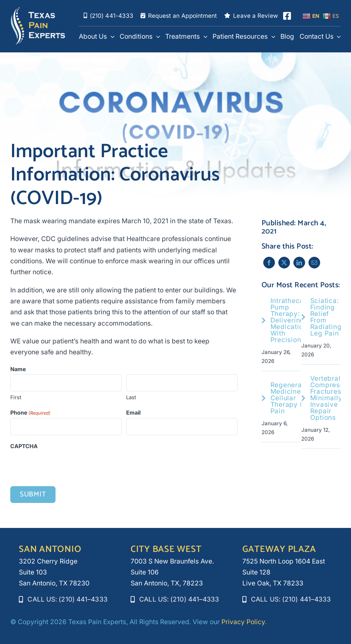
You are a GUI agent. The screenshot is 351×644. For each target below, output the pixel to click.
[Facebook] (268, 263)
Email (133, 413)
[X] (283, 263)
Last (131, 398)
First (16, 398)
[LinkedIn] (299, 263)
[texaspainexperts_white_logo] (38, 10)
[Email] (314, 263)
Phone (30, 413)
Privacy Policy (243, 622)
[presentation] (62, 466)
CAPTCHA (24, 447)
